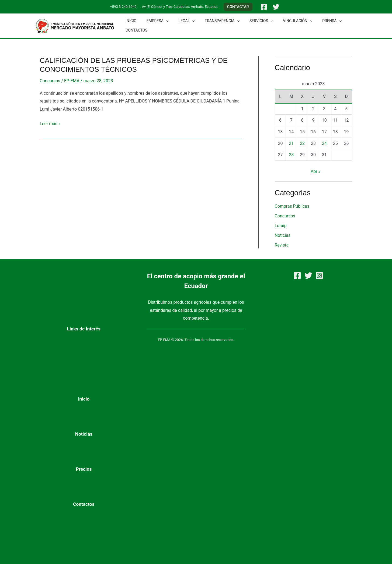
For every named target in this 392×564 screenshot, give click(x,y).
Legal (181, 21)
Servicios (250, 21)
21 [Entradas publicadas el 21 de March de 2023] (291, 143)
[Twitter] (276, 7)
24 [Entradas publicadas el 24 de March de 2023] (324, 143)
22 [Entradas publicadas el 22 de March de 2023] (302, 143)
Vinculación (284, 21)
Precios (84, 469)
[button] (238, 7)
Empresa (154, 21)
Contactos (135, 30)
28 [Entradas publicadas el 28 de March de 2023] (291, 155)
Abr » (315, 171)
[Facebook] (264, 7)
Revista (282, 245)
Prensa (317, 21)
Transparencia (214, 21)
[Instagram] (319, 276)
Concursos (50, 81)
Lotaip (281, 226)
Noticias (283, 235)
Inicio (130, 21)
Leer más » (50, 123)
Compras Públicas (292, 206)
